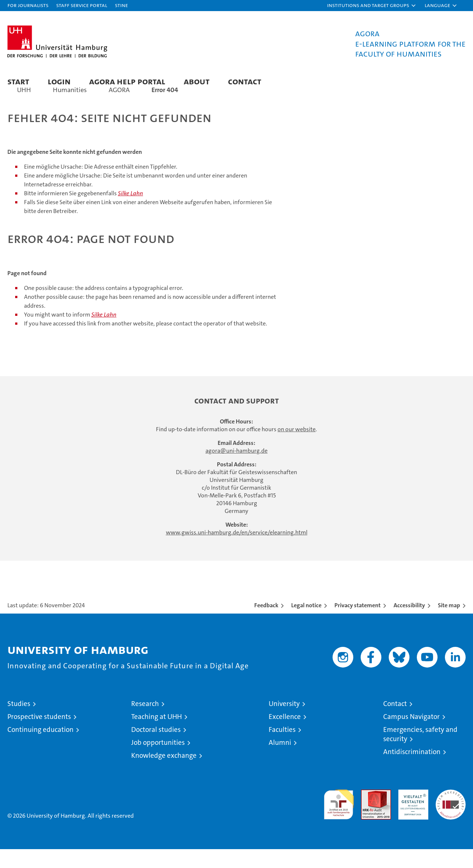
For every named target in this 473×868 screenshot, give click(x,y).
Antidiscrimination (412, 771)
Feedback (266, 624)
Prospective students (39, 735)
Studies (19, 722)
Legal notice (306, 624)
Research (145, 722)
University (284, 722)
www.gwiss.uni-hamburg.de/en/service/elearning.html (237, 551)
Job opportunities (158, 761)
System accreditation (451, 816)
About (197, 81)
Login (59, 81)
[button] (372, 6)
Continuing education (40, 748)
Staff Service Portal (82, 5)
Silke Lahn (130, 212)
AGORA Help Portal (127, 81)
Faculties (282, 748)
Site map (449, 624)
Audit (368, 812)
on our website (297, 448)
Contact (245, 81)
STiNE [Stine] (121, 5)
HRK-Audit (411, 812)
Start (18, 81)
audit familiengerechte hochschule (339, 820)
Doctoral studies (156, 748)
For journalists (28, 5)
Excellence (285, 735)
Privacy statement (358, 624)
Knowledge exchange (164, 774)
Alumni (280, 761)
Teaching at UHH (156, 735)
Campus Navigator (411, 735)
